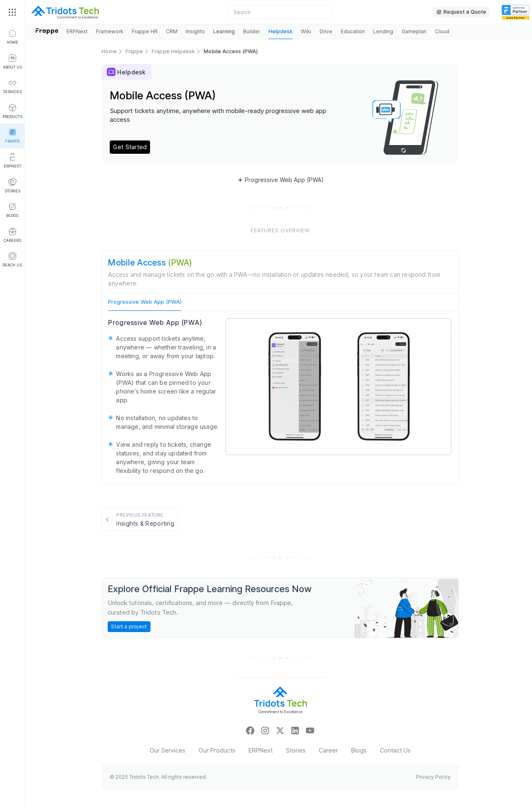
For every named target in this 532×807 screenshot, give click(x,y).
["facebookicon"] (250, 730)
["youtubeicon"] (310, 730)
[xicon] (280, 730)
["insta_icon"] (265, 730)
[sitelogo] (65, 12)
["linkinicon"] (295, 730)
